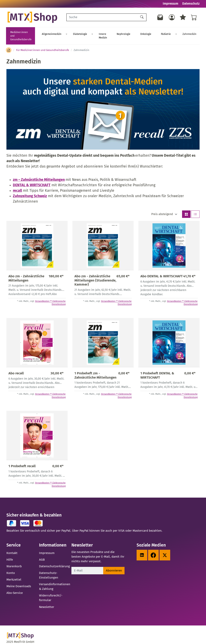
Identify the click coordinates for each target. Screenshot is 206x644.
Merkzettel (14, 572)
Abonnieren (114, 563)
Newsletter (47, 600)
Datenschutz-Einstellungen (49, 568)
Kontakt (12, 546)
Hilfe (10, 552)
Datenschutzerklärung (54, 559)
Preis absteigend (162, 207)
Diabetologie (94, 32)
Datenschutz (191, 4)
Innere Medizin (115, 32)
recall (17, 183)
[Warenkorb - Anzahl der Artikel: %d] (194, 17)
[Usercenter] (172, 17)
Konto (11, 566)
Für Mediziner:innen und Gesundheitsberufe (43, 43)
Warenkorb (14, 559)
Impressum (170, 4)
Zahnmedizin (182, 32)
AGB (42, 552)
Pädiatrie (164, 32)
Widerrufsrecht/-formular (51, 591)
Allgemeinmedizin (72, 32)
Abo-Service (15, 586)
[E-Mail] (87, 563)
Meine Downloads (19, 579)
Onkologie (150, 32)
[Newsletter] (160, 17)
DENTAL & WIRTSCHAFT (32, 178)
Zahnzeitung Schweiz (30, 189)
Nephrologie (134, 32)
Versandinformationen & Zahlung (55, 579)
